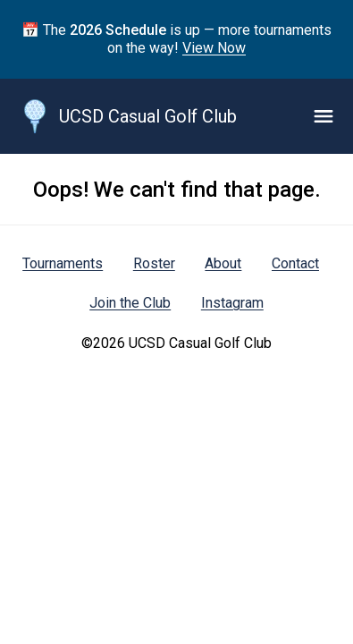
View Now (214, 48)
